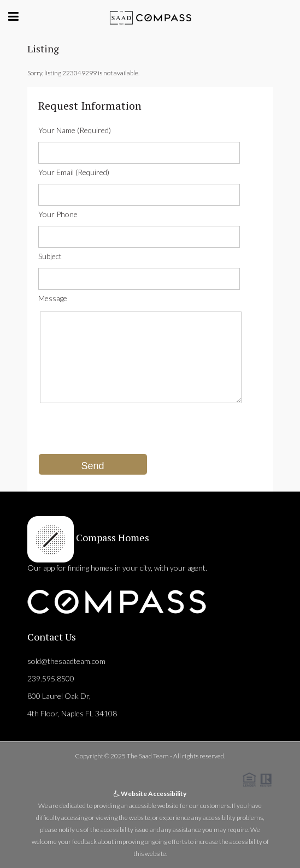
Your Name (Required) (75, 130)
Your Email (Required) (74, 172)
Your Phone (58, 214)
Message (53, 298)
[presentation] (121, 432)
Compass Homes (111, 537)
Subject (50, 256)
